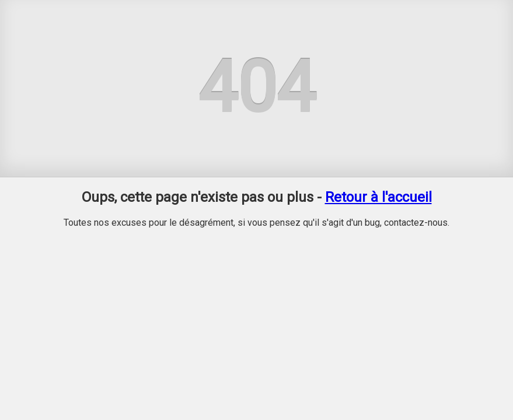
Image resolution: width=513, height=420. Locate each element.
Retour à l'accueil (378, 197)
